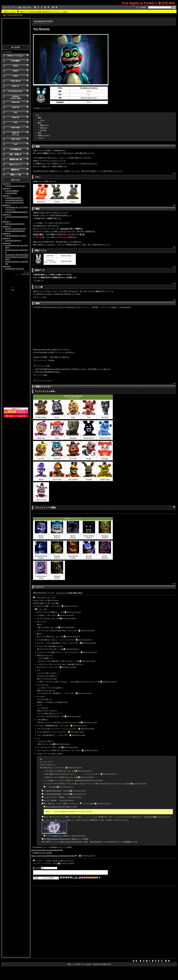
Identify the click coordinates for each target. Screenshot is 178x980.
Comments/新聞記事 (12, 191)
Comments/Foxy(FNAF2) (14, 198)
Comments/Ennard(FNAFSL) (15, 224)
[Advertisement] (16, 31)
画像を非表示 (78, 593)
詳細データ (44, 128)
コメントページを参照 (64, 593)
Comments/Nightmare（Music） (16, 236)
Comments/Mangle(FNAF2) (14, 203)
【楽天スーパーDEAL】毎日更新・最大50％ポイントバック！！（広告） (44, 12)
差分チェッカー (10, 12)
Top (4, 15)
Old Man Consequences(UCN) (15, 229)
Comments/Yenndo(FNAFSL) (15, 186)
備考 (40, 133)
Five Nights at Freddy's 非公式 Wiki (149, 3)
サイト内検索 (141, 7)
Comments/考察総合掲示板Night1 (16, 212)
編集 (20, 7)
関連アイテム (44, 125)
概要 (40, 118)
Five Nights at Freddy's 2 (89, 88)
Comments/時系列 (11, 193)
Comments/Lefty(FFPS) (13, 241)
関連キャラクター (44, 135)
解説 (40, 123)
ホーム (7, 7)
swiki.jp (89, 964)
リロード (14, 7)
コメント (41, 138)
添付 (29, 7)
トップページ (8, 52)
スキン (42, 120)
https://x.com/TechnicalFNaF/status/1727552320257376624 (54, 856)
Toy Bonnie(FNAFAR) (43, 21)
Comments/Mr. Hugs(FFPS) (14, 269)
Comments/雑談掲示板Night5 (15, 231)
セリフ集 (43, 130)
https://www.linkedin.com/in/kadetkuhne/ (47, 850)
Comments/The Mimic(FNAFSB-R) (17, 255)
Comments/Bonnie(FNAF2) (14, 200)
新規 (24, 7)
